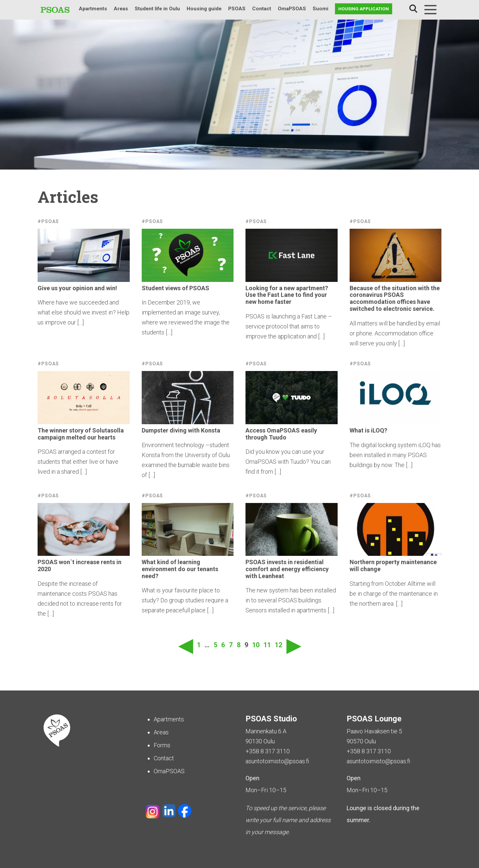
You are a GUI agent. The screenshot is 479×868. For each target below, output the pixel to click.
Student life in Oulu (157, 9)
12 (278, 645)
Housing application (364, 9)
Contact (262, 9)
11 (267, 645)
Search (413, 9)
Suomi (320, 9)
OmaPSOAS (292, 9)
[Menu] (430, 10)
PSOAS (237, 9)
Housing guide (204, 9)
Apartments (93, 9)
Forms (162, 745)
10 (256, 645)
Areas (121, 9)
